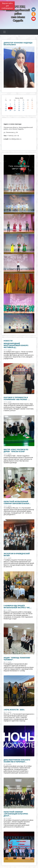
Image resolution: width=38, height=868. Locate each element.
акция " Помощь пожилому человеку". (17, 659)
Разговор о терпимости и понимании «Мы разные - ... (17, 398)
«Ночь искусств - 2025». (14, 710)
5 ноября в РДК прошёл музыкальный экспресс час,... (18, 607)
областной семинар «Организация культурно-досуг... (16, 814)
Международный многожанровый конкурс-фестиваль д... (16, 345)
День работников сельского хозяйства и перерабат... (17, 761)
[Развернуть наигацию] (4, 32)
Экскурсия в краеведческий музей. (17, 555)
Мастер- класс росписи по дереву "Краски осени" (16, 451)
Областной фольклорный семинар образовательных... (17, 502)
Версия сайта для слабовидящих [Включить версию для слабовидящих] (7, 6)
